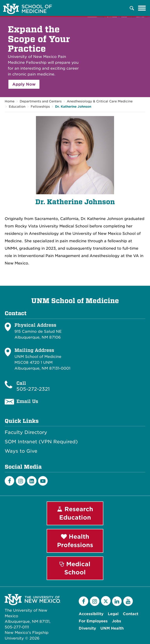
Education (17, 107)
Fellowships (40, 107)
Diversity (87, 628)
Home (10, 101)
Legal (113, 614)
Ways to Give (21, 451)
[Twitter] (106, 601)
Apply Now (24, 84)
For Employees (93, 621)
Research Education (75, 513)
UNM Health (112, 628)
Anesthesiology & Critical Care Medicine (100, 101)
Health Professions (75, 541)
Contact (131, 614)
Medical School (75, 568)
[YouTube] (128, 601)
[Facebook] (9, 481)
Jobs (117, 621)
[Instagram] (21, 481)
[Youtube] (43, 481)
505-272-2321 (33, 389)
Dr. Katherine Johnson (73, 107)
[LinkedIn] (32, 481)
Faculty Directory (26, 432)
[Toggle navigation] (142, 8)
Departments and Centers (41, 101)
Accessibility (91, 614)
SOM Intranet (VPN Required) (41, 442)
